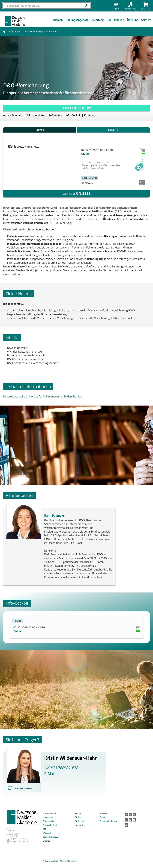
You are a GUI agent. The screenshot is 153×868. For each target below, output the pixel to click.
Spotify (130, 820)
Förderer (78, 817)
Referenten (56, 115)
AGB (45, 829)
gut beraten (80, 825)
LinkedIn (126, 820)
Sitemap (46, 841)
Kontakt (89, 115)
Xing (130, 815)
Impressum (48, 817)
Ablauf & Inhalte (13, 115)
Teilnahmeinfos (36, 115)
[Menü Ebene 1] (58, 22)
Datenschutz (48, 821)
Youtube (134, 820)
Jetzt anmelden (73, 108)
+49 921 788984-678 (61, 768)
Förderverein (80, 821)
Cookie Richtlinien (51, 837)
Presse (103, 817)
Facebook (126, 815)
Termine (40, 130)
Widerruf (47, 833)
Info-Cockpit (73, 115)
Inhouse (113, 130)
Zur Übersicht (14, 32)
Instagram (134, 815)
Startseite (41, 32)
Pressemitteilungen (109, 821)
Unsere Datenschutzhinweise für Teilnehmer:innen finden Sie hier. (42, 396)
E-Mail (49, 774)
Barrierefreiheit (50, 825)
